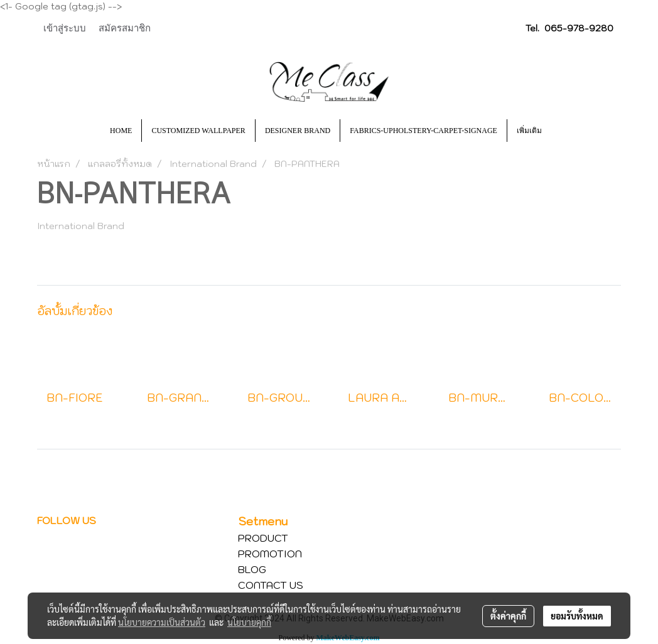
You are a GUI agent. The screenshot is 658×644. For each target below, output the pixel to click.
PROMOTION (270, 554)
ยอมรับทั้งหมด (577, 616)
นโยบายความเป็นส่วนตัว (162, 622)
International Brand (81, 226)
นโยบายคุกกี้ (249, 622)
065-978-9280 (579, 28)
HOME (121, 131)
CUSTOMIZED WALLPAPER (198, 131)
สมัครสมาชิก (125, 28)
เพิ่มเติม (529, 131)
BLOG (252, 569)
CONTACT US (271, 585)
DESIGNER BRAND (298, 131)
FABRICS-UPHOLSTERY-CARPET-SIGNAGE (423, 131)
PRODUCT (263, 538)
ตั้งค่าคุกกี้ (508, 616)
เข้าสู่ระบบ (65, 28)
